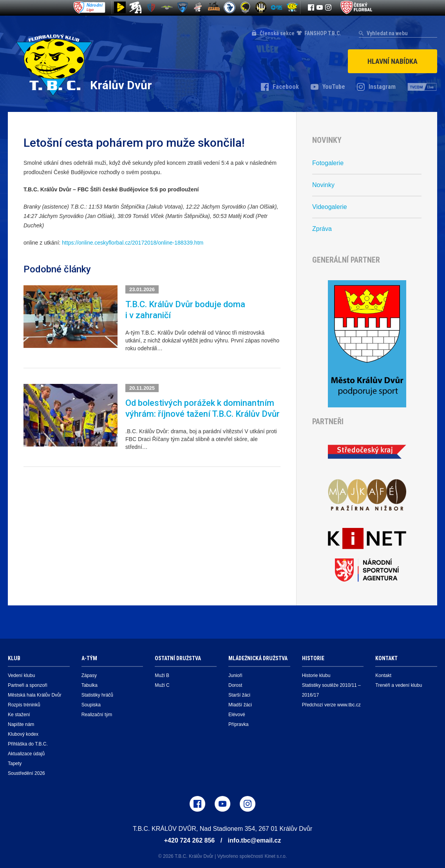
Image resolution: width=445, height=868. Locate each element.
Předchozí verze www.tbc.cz (331, 705)
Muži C (162, 685)
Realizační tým (97, 715)
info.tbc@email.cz (255, 840)
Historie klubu (316, 675)
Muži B (162, 675)
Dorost (235, 685)
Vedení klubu (21, 675)
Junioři (235, 675)
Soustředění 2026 (26, 773)
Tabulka (90, 685)
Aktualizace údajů (26, 754)
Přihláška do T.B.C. (28, 744)
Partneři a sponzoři (28, 685)
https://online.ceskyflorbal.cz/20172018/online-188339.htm (133, 243)
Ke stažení (19, 715)
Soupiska (91, 705)
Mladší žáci (240, 705)
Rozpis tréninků (24, 705)
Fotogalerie (328, 163)
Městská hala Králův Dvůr (35, 695)
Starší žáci (239, 695)
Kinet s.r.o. (276, 856)
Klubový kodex (23, 734)
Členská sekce (277, 33)
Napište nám (21, 724)
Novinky (323, 185)
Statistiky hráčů (97, 695)
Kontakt (383, 675)
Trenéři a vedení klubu (399, 685)
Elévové (237, 715)
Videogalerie (330, 207)
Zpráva (322, 229)
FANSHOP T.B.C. (323, 33)
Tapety (15, 764)
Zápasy (89, 675)
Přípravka (238, 724)
